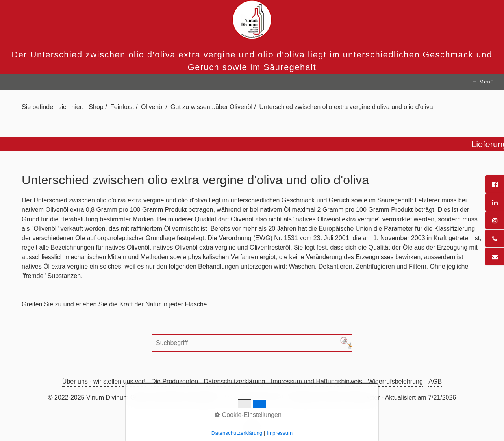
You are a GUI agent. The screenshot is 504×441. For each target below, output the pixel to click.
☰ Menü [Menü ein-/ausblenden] (483, 82)
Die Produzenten (175, 381)
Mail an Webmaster (353, 397)
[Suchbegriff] (252, 343)
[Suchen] (346, 343)
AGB (435, 381)
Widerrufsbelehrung (395, 381)
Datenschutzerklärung (235, 381)
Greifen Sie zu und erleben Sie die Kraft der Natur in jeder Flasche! (115, 304)
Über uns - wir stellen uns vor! (104, 381)
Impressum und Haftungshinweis (317, 381)
